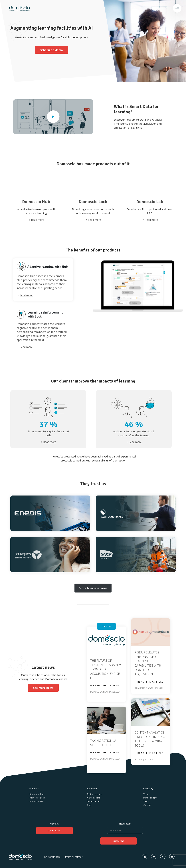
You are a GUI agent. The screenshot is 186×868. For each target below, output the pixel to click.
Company (148, 789)
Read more (26, 295)
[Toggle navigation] (177, 8)
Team (146, 801)
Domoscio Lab (37, 801)
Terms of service (74, 857)
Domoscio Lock (37, 798)
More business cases (93, 588)
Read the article (106, 686)
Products (34, 789)
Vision (146, 794)
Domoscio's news (99, 692)
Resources (92, 789)
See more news (43, 688)
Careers (147, 805)
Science (139, 759)
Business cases (94, 794)
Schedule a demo (52, 50)
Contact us (54, 831)
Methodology (150, 798)
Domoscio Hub (37, 794)
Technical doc (94, 801)
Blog (89, 805)
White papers (93, 798)
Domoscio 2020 (52, 857)
